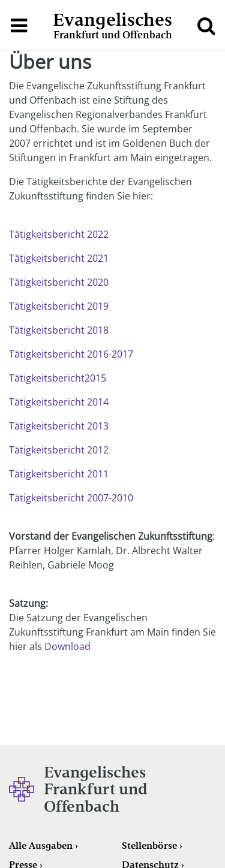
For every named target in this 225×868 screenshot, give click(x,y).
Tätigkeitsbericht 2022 (59, 234)
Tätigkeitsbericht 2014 (59, 402)
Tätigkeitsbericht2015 (58, 378)
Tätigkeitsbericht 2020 (59, 282)
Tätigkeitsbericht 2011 (59, 474)
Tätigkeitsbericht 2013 (59, 426)
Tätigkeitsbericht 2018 (59, 330)
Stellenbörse (149, 846)
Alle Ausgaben (41, 846)
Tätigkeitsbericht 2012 (59, 450)
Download (67, 646)
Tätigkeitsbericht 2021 (59, 258)
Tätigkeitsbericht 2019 (59, 306)
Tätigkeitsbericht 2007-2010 (71, 498)
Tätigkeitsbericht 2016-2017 (71, 354)
